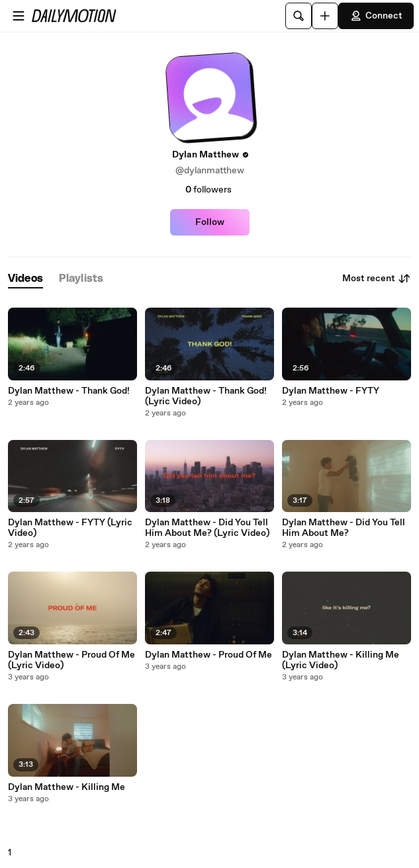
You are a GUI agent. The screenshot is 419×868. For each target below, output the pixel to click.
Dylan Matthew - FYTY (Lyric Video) (70, 528)
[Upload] (325, 16)
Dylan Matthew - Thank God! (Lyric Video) (206, 396)
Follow (210, 222)
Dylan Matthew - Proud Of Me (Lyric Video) (71, 660)
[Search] (299, 16)
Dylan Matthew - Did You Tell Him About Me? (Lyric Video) (207, 528)
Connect (376, 16)
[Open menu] (19, 16)
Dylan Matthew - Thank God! (69, 391)
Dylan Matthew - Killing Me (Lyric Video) (341, 660)
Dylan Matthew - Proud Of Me (209, 655)
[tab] (25, 279)
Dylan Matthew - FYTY (331, 391)
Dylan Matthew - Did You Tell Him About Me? (344, 528)
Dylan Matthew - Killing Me (67, 787)
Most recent (377, 279)
